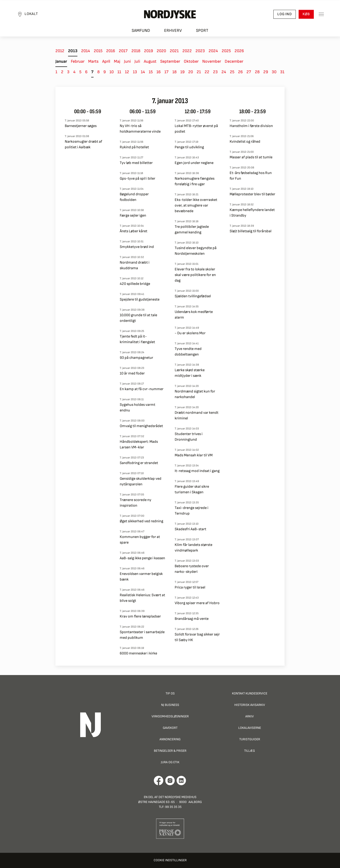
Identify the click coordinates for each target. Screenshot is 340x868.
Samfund (141, 31)
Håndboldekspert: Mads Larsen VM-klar (139, 445)
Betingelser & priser (170, 751)
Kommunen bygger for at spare (140, 540)
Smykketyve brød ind (137, 247)
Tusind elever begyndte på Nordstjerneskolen (196, 251)
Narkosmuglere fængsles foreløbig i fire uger (195, 181)
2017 (123, 51)
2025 (226, 51)
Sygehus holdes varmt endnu (137, 408)
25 (232, 72)
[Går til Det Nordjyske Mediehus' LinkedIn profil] (181, 781)
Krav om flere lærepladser (140, 616)
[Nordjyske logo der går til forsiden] (170, 14)
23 (215, 72)
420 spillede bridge (135, 284)
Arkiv (250, 716)
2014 (86, 51)
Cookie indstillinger (170, 860)
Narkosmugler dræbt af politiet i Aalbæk (83, 144)
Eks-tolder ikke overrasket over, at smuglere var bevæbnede (196, 205)
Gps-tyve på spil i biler (137, 179)
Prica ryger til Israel (190, 587)
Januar (61, 61)
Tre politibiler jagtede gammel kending (192, 230)
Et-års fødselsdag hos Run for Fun (251, 176)
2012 (60, 51)
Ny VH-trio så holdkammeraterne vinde (140, 129)
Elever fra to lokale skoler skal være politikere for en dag (195, 275)
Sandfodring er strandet (139, 463)
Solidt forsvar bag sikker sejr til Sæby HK (197, 637)
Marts (93, 61)
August (150, 61)
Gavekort (170, 728)
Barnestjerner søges (81, 126)
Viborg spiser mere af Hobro (197, 603)
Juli (137, 61)
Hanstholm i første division (251, 126)
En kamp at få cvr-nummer (142, 389)
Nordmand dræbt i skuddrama (135, 265)
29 (266, 72)
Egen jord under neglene (194, 163)
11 (119, 72)
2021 (174, 51)
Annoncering (170, 739)
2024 (213, 51)
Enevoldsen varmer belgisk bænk (141, 577)
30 (274, 72)
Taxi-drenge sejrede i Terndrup (192, 511)
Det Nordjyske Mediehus (177, 797)
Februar (78, 61)
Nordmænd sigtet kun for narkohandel (195, 394)
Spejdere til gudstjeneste (140, 300)
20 (191, 72)
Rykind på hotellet (134, 147)
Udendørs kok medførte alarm (194, 315)
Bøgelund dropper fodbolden (134, 197)
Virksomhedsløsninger (170, 716)
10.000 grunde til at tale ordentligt (138, 318)
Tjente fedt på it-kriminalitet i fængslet (137, 339)
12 (127, 72)
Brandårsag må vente (192, 619)
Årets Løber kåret (134, 231)
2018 (136, 51)
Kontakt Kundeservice (250, 693)
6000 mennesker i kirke (138, 653)
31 (282, 72)
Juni (127, 61)
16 (159, 72)
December (234, 61)
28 (257, 72)
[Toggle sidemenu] (321, 14)
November (212, 61)
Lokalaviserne (250, 728)
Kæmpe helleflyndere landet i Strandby (252, 213)
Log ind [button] (285, 14)
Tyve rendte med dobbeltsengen (188, 352)
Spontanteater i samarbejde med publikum (142, 635)
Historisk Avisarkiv (250, 705)
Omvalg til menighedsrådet (141, 426)
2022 (187, 51)
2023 (200, 51)
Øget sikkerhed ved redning (141, 521)
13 (135, 72)
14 (143, 72)
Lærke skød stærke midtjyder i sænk (190, 373)
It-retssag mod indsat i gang (197, 471)
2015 (98, 51)
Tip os (170, 693)
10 (112, 72)
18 (174, 72)
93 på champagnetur (136, 358)
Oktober (191, 61)
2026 (239, 51)
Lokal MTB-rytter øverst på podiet (196, 129)
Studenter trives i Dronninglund (189, 437)
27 (249, 72)
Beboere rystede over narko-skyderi (192, 569)
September (170, 61)
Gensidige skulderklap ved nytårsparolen (141, 481)
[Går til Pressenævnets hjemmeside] (170, 828)
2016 (111, 51)
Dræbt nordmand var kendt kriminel (197, 416)
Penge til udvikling (189, 147)
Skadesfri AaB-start (190, 529)
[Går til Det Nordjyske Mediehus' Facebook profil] (159, 781)
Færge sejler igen (133, 216)
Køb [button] (306, 14)
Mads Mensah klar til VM (194, 455)
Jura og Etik (170, 762)
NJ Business (170, 705)
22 (207, 72)
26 (240, 72)
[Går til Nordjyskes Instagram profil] (170, 781)
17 (166, 72)
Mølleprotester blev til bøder (252, 194)
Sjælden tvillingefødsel (193, 296)
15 (151, 72)
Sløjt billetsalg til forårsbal (251, 231)
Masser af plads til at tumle (251, 157)
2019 (148, 51)
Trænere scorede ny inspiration (136, 503)
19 (182, 72)
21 (199, 72)
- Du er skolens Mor (190, 333)
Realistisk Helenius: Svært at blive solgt (142, 598)
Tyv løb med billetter (136, 163)
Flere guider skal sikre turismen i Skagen (192, 489)
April (106, 61)
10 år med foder (132, 373)
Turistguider (250, 739)
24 (224, 72)
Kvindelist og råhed (245, 142)
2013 (73, 51)
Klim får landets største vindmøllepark (194, 548)
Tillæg (250, 751)
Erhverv (173, 31)
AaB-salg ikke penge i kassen (142, 558)
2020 (161, 51)
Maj (117, 61)
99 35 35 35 (173, 807)
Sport (202, 31)
